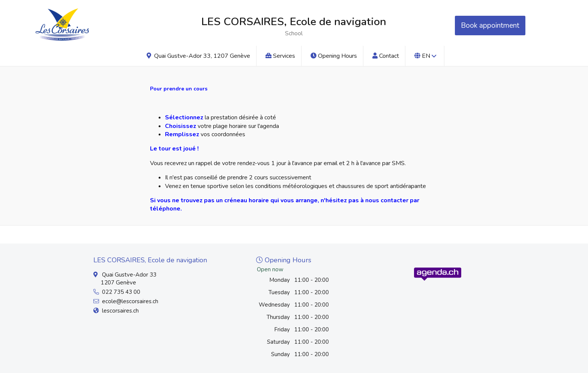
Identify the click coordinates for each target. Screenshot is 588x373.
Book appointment (490, 26)
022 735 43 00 (121, 292)
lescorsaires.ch (120, 311)
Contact (386, 56)
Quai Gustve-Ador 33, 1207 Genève (198, 56)
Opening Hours (334, 56)
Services (280, 56)
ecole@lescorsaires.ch (130, 301)
